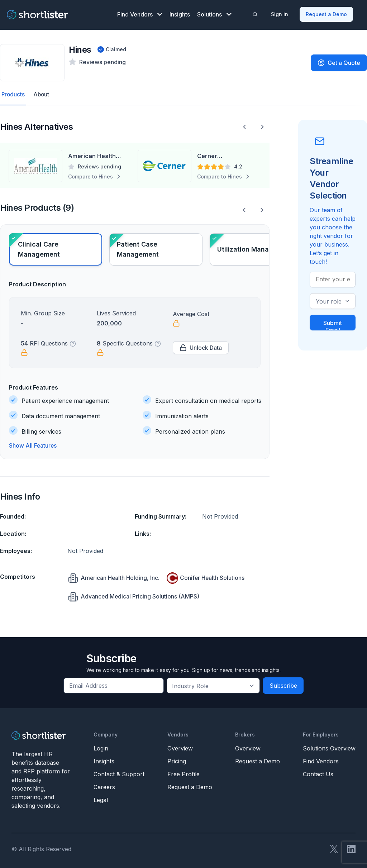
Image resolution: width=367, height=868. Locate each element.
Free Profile (183, 772)
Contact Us (318, 772)
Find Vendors (140, 13)
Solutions (214, 13)
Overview (180, 746)
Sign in (280, 13)
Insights (180, 13)
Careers (104, 784)
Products (13, 92)
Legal (101, 797)
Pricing (177, 759)
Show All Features (33, 443)
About (42, 92)
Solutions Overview (329, 746)
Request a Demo (327, 13)
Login (101, 746)
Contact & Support (119, 772)
